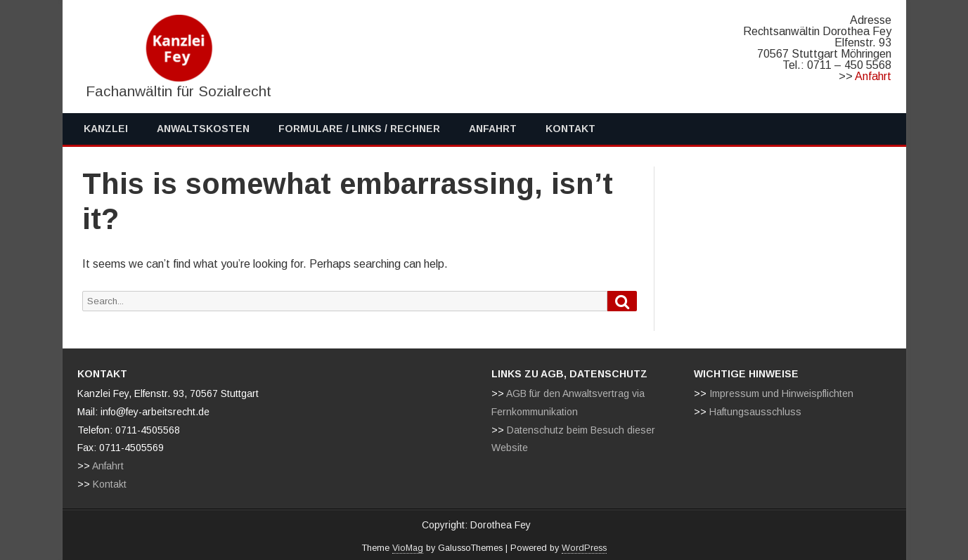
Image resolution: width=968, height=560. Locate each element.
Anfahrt (873, 76)
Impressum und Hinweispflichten (781, 393)
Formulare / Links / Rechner (359, 129)
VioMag (408, 548)
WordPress (584, 548)
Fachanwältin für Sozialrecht (179, 91)
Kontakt (570, 129)
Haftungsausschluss (755, 412)
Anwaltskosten (203, 129)
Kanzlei (106, 129)
